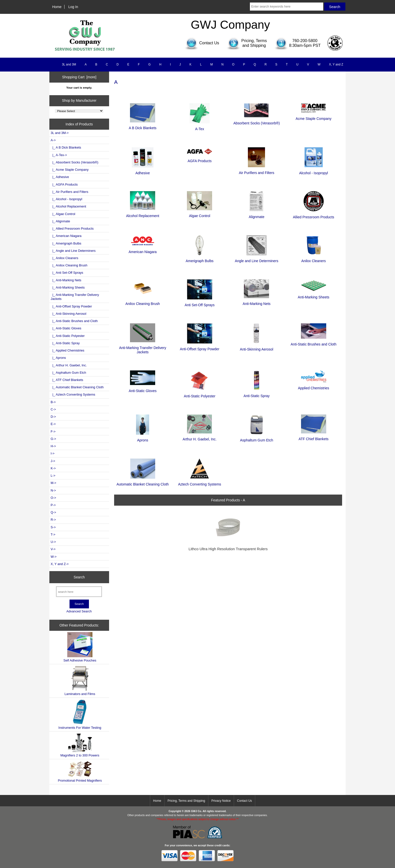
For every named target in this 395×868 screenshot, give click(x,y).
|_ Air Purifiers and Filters (69, 192)
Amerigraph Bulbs (200, 259)
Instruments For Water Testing (80, 714)
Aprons (143, 438)
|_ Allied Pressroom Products (72, 229)
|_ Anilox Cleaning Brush (69, 265)
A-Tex (200, 127)
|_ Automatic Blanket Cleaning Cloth (77, 387)
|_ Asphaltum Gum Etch (68, 373)
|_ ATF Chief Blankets (67, 380)
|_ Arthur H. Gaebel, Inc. (69, 365)
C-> (53, 409)
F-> (53, 431)
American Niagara (143, 249)
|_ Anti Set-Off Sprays (67, 273)
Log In (73, 7)
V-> (53, 549)
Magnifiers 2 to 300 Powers (80, 745)
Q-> (53, 512)
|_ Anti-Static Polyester (68, 336)
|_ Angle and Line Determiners (73, 251)
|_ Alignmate (60, 221)
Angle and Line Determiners (256, 259)
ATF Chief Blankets (314, 437)
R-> (53, 520)
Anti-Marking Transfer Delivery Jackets (143, 348)
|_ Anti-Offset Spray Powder (71, 306)
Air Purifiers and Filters (257, 171)
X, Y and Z (336, 64)
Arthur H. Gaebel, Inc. (200, 437)
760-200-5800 (305, 41)
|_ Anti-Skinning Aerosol (69, 314)
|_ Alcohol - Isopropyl (66, 199)
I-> (53, 453)
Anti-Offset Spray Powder (200, 347)
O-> (53, 498)
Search (79, 577)
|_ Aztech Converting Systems (73, 394)
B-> (53, 402)
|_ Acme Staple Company (70, 170)
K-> (53, 468)
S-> (53, 527)
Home (57, 7)
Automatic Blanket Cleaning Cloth (143, 482)
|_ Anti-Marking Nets (66, 280)
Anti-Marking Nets (257, 302)
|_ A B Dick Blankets (66, 147)
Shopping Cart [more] (79, 77)
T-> (53, 534)
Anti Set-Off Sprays (200, 303)
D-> (53, 417)
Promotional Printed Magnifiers (80, 771)
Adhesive (143, 171)
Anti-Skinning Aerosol (256, 347)
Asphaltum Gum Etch (257, 438)
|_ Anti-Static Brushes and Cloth (74, 321)
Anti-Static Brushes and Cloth (314, 342)
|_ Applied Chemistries (68, 350)
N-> (53, 490)
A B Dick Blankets (143, 126)
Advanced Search (79, 611)
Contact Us (244, 801)
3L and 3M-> (60, 133)
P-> (53, 505)
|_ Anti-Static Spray (65, 343)
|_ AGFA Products (64, 184)
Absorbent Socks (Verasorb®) (256, 121)
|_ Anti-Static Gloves (66, 328)
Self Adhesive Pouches (80, 647)
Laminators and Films (80, 681)
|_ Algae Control (63, 214)
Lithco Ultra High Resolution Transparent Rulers (228, 549)
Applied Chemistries (314, 386)
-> (53, 140)
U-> (53, 542)
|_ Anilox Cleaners (64, 258)
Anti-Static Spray (257, 394)
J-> (53, 461)
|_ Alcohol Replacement (68, 206)
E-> (53, 424)
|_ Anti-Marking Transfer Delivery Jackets (75, 297)
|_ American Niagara (66, 236)
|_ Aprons (58, 358)
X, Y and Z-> (60, 564)
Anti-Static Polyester (200, 394)
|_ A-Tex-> (59, 155)
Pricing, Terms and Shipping (186, 801)
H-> (53, 446)
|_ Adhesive (60, 177)
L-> (53, 476)
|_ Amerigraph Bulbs (66, 243)
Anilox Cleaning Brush (143, 302)
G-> (53, 439)
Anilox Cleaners (314, 259)
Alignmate (257, 215)
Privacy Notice (221, 801)
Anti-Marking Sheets (314, 295)
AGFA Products (200, 159)
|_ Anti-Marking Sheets (68, 287)
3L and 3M (69, 64)
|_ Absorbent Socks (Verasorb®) (74, 162)
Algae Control (200, 214)
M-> (53, 483)
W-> (54, 557)
